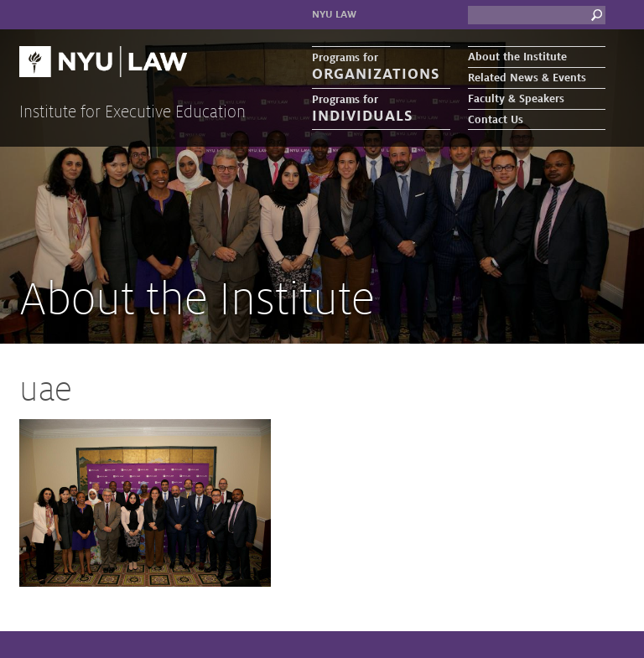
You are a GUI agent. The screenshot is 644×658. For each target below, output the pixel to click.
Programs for (381, 67)
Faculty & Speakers (516, 99)
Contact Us (496, 120)
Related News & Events (527, 78)
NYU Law (334, 15)
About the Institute (517, 57)
